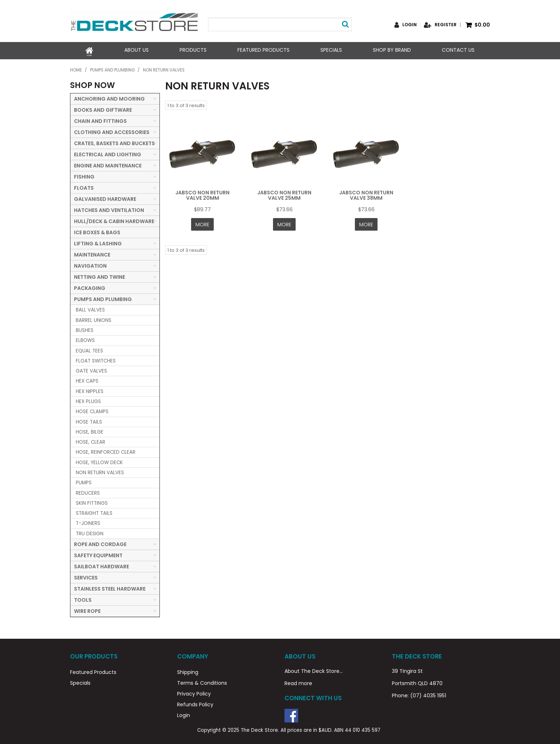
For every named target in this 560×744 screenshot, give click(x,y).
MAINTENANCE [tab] (92, 253)
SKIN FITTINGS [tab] (92, 502)
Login (409, 25)
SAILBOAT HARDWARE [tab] (101, 565)
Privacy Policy (194, 692)
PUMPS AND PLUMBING (112, 69)
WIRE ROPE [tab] (87, 610)
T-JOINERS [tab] (88, 522)
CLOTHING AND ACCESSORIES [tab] (112, 131)
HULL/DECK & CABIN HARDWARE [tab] (114, 220)
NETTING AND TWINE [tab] (99, 276)
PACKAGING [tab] (90, 287)
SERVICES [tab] (86, 576)
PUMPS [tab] (84, 481)
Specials (331, 50)
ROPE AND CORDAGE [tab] (100, 543)
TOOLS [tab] (83, 599)
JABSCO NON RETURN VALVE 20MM (202, 193)
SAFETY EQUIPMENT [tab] (98, 554)
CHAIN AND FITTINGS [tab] (100, 120)
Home (89, 50)
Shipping (188, 671)
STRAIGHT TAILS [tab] (94, 512)
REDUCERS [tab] (88, 491)
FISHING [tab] (84, 175)
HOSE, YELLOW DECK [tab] (99, 461)
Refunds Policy (195, 703)
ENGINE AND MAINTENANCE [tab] (108, 164)
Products (193, 50)
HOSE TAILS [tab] (89, 420)
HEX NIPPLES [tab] (90, 390)
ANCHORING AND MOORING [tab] (109, 97)
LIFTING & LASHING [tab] (98, 242)
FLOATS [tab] (84, 186)
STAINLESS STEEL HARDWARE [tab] (110, 587)
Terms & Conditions (202, 681)
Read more (298, 682)
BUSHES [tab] (85, 329)
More (202, 222)
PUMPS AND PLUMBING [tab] (103, 298)
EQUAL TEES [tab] (89, 349)
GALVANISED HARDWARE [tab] (105, 198)
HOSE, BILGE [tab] (90, 431)
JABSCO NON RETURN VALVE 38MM (366, 193)
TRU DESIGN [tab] (90, 532)
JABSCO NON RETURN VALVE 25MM (284, 193)
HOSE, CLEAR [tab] (91, 441)
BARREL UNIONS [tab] (94, 318)
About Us (136, 50)
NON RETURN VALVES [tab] (100, 471)
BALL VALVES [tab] (90, 308)
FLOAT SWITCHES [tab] (96, 359)
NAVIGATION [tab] (90, 264)
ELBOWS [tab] (85, 339)
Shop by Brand (392, 50)
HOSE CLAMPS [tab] (92, 410)
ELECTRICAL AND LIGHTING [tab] (108, 153)
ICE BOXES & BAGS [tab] (97, 231)
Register (446, 25)
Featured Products (263, 50)
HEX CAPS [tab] (87, 380)
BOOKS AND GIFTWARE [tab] (103, 108)
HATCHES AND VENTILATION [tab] (109, 209)
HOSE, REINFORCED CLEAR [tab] (106, 451)
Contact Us (458, 50)
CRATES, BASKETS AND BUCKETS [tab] (114, 142)
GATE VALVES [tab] (91, 369)
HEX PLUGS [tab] (88, 400)
